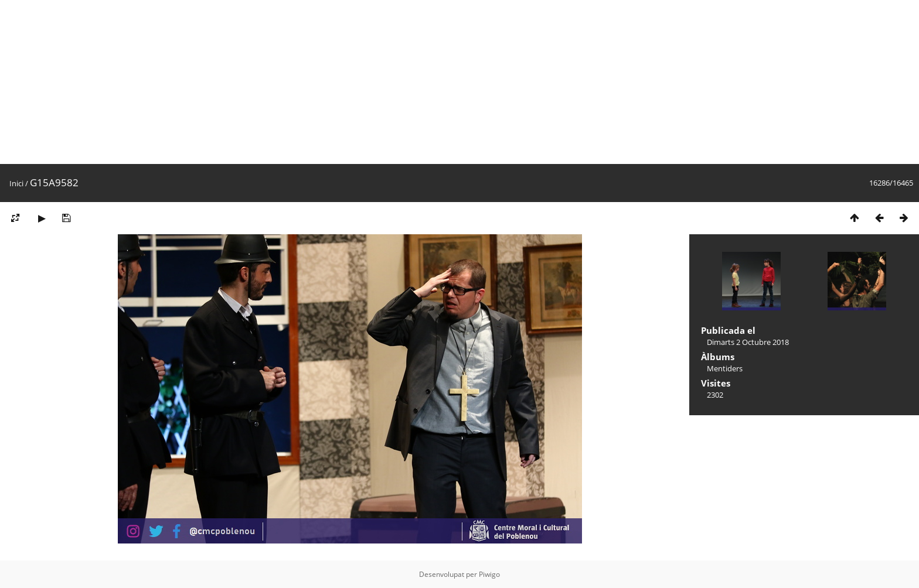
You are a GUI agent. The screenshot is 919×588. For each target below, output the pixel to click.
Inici (16, 183)
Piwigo (489, 574)
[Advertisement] (352, 82)
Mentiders (725, 368)
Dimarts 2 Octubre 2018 (748, 342)
